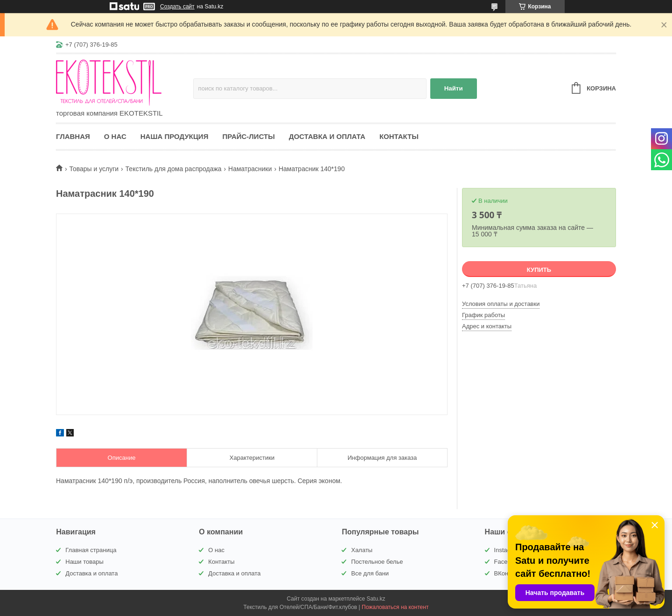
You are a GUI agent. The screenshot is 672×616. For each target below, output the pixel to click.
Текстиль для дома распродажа (174, 169)
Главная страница (91, 550)
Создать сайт (177, 7)
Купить (539, 270)
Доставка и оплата (327, 136)
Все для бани (370, 573)
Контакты (399, 136)
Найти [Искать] (454, 88)
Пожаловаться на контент (395, 607)
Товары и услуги (94, 169)
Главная (73, 136)
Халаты (362, 550)
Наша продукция (175, 136)
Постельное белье (377, 562)
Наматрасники (250, 169)
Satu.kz (376, 599)
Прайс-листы (248, 136)
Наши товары (84, 562)
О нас (115, 136)
